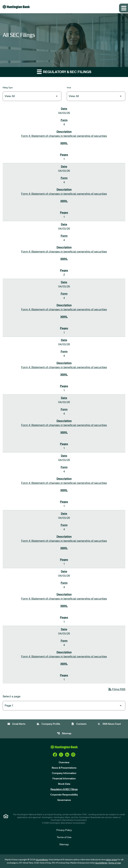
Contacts (79, 724)
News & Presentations (64, 768)
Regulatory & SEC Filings (64, 789)
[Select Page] (64, 706)
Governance (64, 800)
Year (69, 87)
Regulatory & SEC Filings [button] (64, 72)
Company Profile (48, 724)
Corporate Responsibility (64, 795)
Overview (64, 763)
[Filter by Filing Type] (32, 96)
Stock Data (64, 784)
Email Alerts (16, 724)
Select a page (12, 696)
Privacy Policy (64, 830)
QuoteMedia (42, 860)
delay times (112, 860)
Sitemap (64, 733)
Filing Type (8, 87)
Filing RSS (117, 689)
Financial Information (64, 779)
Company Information (64, 773)
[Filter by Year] (96, 96)
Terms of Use (64, 837)
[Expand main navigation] (124, 8)
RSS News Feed (109, 724)
